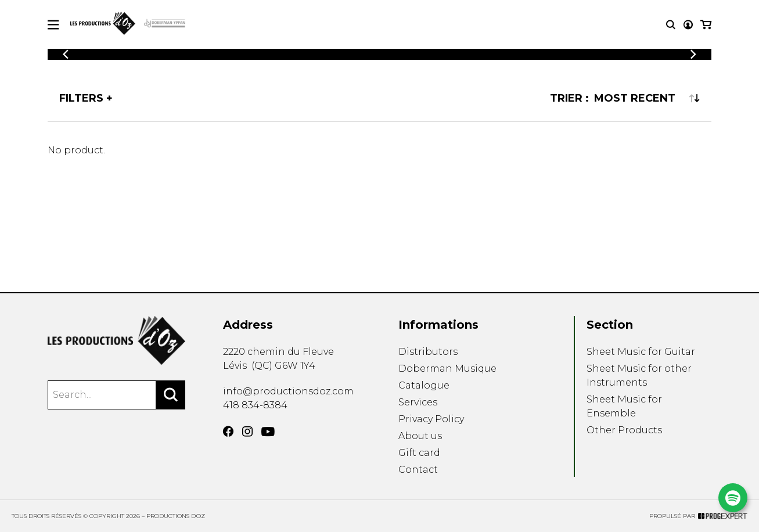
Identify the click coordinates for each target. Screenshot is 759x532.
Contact (418, 470)
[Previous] (66, 54)
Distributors (428, 352)
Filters (81, 98)
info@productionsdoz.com (288, 391)
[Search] (171, 395)
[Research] (671, 25)
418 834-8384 (255, 405)
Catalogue (424, 385)
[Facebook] (228, 432)
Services (418, 402)
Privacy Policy (431, 419)
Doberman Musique (447, 369)
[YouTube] (268, 432)
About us (420, 436)
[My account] (688, 25)
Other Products (624, 430)
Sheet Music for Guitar (641, 352)
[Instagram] (247, 432)
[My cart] (706, 25)
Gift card (419, 453)
